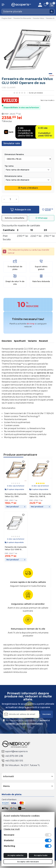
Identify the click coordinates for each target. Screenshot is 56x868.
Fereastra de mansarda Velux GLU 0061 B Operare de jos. (16, 548)
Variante (32, 341)
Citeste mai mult (12, 829)
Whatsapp (42, 218)
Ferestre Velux (39, 18)
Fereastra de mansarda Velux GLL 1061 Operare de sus (16, 495)
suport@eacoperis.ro (15, 751)
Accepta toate (41, 855)
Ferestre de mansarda (22, 18)
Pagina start (7, 18)
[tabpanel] (28, 50)
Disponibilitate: (11, 107)
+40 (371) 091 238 (12, 756)
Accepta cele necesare (28, 862)
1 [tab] (50, 74)
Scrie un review (36, 93)
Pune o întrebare (28, 188)
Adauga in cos (21, 210)
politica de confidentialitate (30, 724)
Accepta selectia (15, 855)
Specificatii (20, 341)
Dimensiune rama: (13, 176)
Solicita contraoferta (14, 218)
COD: (4, 87)
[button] (5, 5)
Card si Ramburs (9, 799)
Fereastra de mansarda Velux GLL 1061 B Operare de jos (40, 495)
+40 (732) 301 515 (12, 761)
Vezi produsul (16, 507)
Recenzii (43, 341)
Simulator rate (12, 143)
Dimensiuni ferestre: (14, 154)
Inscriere (47, 714)
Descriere (7, 341)
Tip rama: (9, 166)
